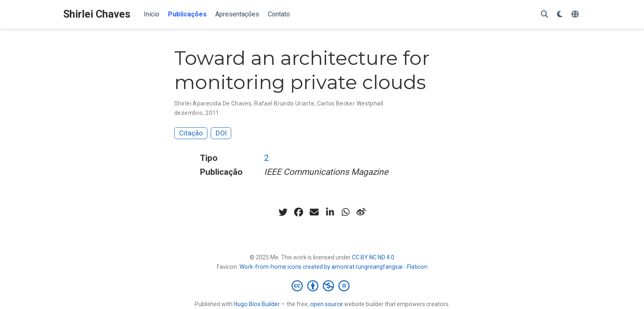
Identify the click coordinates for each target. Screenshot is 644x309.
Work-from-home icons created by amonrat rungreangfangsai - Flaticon (333, 267)
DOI (221, 133)
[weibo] (361, 212)
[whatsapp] (345, 212)
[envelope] (314, 212)
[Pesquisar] (545, 15)
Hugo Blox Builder (257, 304)
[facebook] (299, 212)
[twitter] (283, 212)
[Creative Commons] (322, 286)
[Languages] (576, 15)
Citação (191, 133)
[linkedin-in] (330, 212)
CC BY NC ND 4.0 (373, 257)
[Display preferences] (560, 15)
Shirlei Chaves (97, 14)
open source (327, 304)
